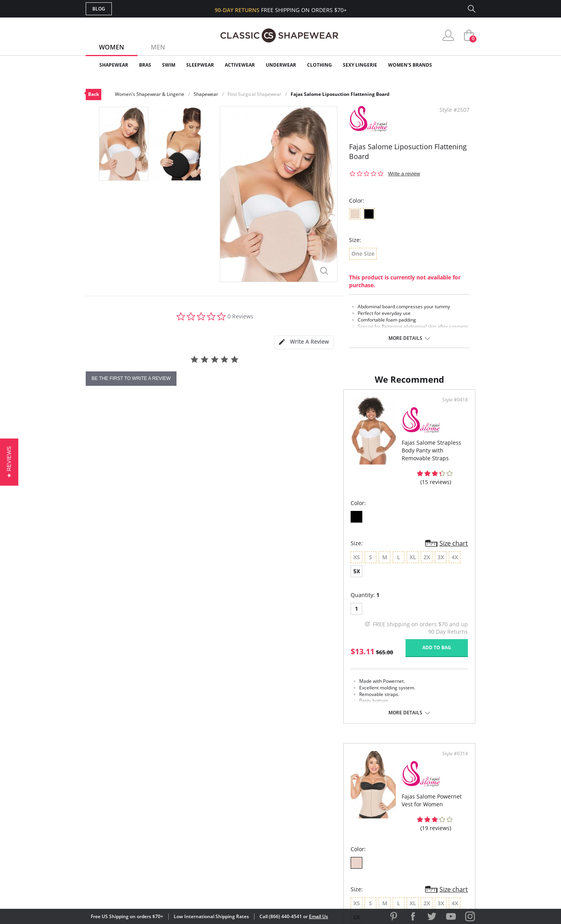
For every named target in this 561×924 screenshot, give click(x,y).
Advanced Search (243, 783)
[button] (9, 462)
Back (93, 94)
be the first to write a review (131, 378)
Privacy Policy (340, 833)
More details (405, 338)
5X (211, 564)
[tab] (304, 342)
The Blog (333, 821)
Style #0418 (256, 422)
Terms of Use (147, 889)
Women (112, 47)
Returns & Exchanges (249, 833)
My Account (235, 796)
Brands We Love (343, 808)
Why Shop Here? (342, 783)
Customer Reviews (346, 796)
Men (158, 47)
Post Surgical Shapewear (254, 94)
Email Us (318, 916)
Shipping (230, 821)
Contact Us (234, 846)
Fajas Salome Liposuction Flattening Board (340, 94)
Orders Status (239, 808)
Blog (99, 9)
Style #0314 (452, 422)
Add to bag (238, 640)
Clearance (459, 65)
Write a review (404, 174)
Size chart (255, 550)
